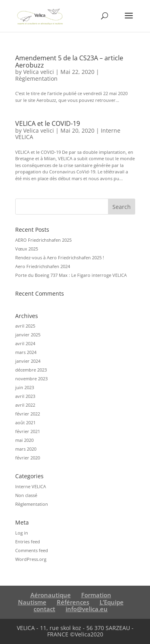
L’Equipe (112, 602)
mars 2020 (26, 449)
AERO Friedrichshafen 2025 (43, 240)
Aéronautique (51, 595)
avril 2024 (25, 343)
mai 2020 (24, 440)
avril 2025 (25, 326)
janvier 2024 (28, 361)
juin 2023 (25, 387)
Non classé (26, 495)
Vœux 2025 (27, 249)
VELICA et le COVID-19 (48, 123)
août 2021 (25, 422)
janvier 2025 (28, 335)
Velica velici (39, 72)
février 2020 (28, 458)
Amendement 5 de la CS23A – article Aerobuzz (69, 62)
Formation (96, 595)
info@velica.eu (87, 609)
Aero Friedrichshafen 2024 (43, 266)
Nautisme (32, 602)
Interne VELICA (31, 486)
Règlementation (36, 79)
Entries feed (28, 542)
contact (44, 609)
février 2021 (28, 431)
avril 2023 (25, 396)
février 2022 (28, 414)
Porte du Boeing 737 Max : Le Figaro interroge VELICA (71, 275)
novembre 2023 (31, 379)
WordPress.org (31, 559)
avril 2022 (25, 405)
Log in (22, 533)
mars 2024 (26, 352)
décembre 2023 (31, 370)
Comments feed (32, 550)
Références (73, 602)
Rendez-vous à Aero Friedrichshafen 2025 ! (60, 257)
